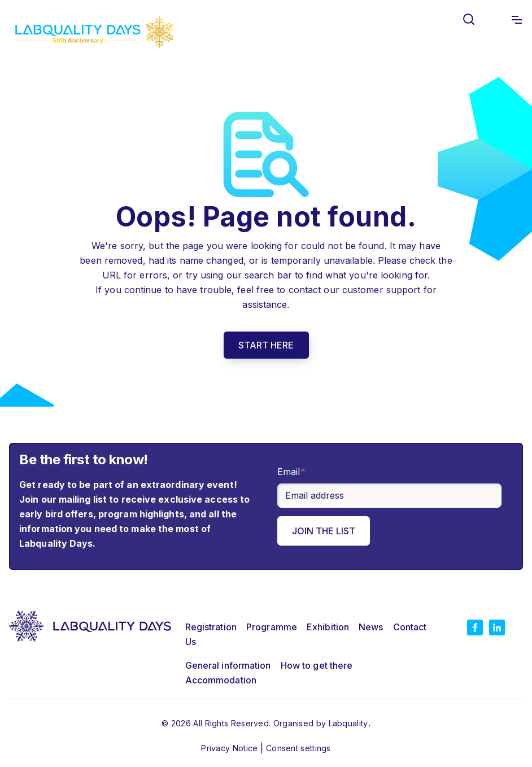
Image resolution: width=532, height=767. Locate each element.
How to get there (317, 665)
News (371, 627)
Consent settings (298, 748)
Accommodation (221, 680)
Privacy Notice (231, 748)
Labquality (348, 723)
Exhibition (328, 627)
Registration (211, 627)
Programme (272, 627)
